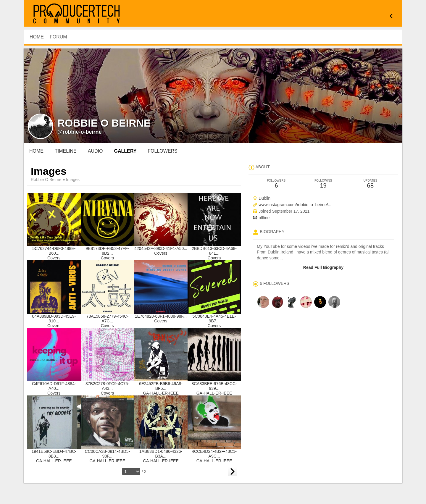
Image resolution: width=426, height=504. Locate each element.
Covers (54, 258)
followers (162, 151)
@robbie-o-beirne (80, 132)
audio (95, 151)
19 (323, 184)
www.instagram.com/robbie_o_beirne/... (295, 205)
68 (370, 184)
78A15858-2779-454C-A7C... (107, 319)
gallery (125, 151)
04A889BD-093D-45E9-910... (54, 319)
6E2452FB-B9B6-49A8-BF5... (161, 386)
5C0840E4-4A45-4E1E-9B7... (214, 319)
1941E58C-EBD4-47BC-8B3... (54, 454)
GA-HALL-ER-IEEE (161, 393)
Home (36, 151)
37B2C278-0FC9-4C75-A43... (107, 386)
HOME (37, 37)
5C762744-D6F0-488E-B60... (54, 251)
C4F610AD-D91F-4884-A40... (54, 386)
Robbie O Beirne (46, 180)
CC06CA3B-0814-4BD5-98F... (108, 454)
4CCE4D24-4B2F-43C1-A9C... (214, 454)
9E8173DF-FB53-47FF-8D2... (107, 251)
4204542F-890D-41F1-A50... (161, 248)
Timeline (66, 151)
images (73, 180)
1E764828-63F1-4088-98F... (161, 316)
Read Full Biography (323, 267)
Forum (58, 37)
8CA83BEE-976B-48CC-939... (214, 386)
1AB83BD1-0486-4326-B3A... (161, 454)
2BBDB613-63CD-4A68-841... (214, 251)
